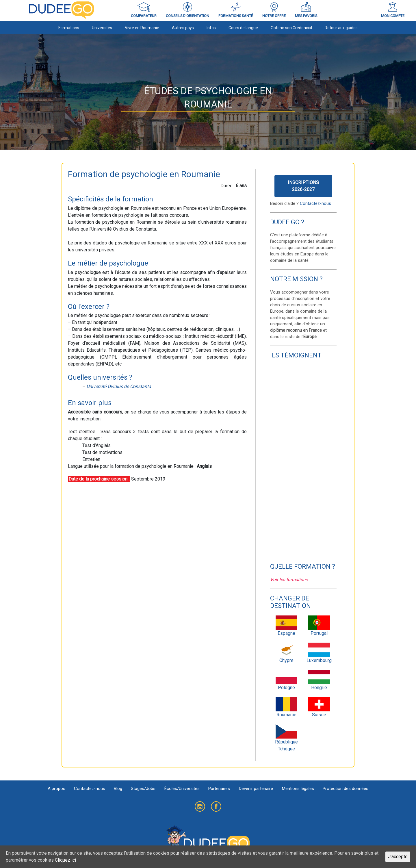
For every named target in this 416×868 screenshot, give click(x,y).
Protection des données (345, 789)
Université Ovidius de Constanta (119, 386)
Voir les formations (289, 580)
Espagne (286, 626)
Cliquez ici (65, 860)
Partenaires (219, 789)
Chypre (286, 653)
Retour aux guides (341, 28)
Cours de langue (243, 28)
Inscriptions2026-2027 (303, 186)
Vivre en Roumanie (142, 28)
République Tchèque (286, 738)
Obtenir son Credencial (291, 28)
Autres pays (183, 28)
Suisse (319, 707)
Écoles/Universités (182, 789)
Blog (118, 789)
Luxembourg (319, 653)
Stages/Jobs (143, 789)
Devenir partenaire (256, 789)
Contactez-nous (315, 203)
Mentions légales (298, 789)
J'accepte (398, 857)
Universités (102, 28)
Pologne (286, 680)
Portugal (319, 626)
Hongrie (319, 680)
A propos (56, 789)
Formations (69, 28)
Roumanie (286, 707)
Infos (211, 28)
